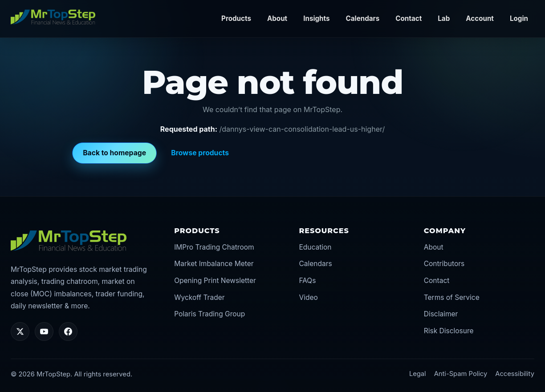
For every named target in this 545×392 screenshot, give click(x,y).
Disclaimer (441, 314)
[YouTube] (44, 331)
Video (308, 297)
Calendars (363, 18)
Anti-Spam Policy (461, 374)
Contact (409, 18)
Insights (316, 18)
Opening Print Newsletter (215, 281)
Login (519, 18)
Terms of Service (452, 297)
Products (236, 18)
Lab (444, 18)
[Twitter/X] (20, 331)
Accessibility (515, 374)
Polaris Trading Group (209, 314)
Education (315, 247)
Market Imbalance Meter (214, 264)
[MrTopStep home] (53, 17)
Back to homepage (114, 153)
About (277, 18)
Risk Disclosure (449, 331)
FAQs (307, 281)
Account (480, 18)
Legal (418, 374)
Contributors (444, 264)
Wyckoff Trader (199, 297)
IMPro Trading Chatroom (214, 247)
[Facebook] (68, 331)
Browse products (200, 153)
